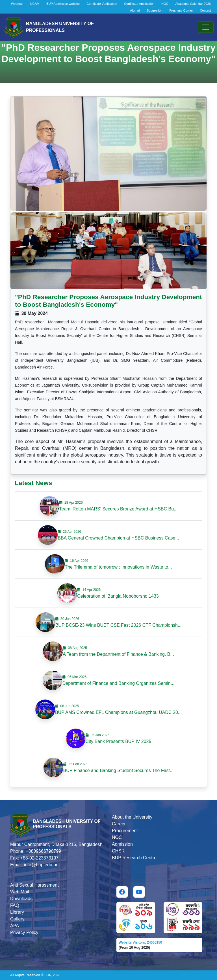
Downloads (21, 899)
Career (119, 824)
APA (15, 926)
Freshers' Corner (181, 10)
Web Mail (19, 892)
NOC (165, 4)
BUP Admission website (63, 4)
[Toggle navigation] (206, 27)
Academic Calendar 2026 (193, 4)
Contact (205, 10)
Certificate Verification (102, 4)
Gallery (17, 919)
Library (17, 912)
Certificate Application (139, 4)
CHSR (118, 851)
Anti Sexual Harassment (34, 885)
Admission (122, 844)
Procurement (125, 831)
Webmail (17, 4)
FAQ (15, 905)
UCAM (35, 4)
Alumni (135, 10)
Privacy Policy (24, 932)
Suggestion (155, 10)
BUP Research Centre (134, 858)
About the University (132, 817)
